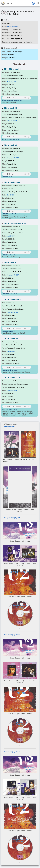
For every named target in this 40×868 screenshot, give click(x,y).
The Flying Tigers (13, 27)
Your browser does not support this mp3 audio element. (17, 98)
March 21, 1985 (11, 82)
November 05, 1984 (13, 158)
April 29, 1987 (11, 236)
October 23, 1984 (12, 121)
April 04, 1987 (11, 351)
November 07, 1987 (13, 275)
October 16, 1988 (12, 390)
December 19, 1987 (12, 312)
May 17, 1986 (11, 195)
